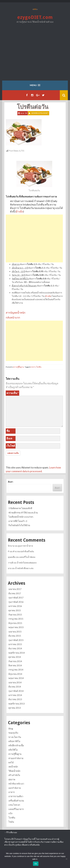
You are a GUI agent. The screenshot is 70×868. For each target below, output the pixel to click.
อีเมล (9, 438)
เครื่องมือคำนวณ (16, 801)
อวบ (10, 568)
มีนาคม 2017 (15, 593)
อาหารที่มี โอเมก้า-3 (18, 521)
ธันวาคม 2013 (15, 699)
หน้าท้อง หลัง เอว (16, 784)
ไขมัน (11, 822)
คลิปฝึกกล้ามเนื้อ (16, 745)
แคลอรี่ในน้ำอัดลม (27, 557)
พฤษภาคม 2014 (16, 678)
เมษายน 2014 (15, 682)
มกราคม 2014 (15, 695)
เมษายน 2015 (15, 632)
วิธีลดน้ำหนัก (14, 771)
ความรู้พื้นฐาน (19, 367)
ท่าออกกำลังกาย (16, 758)
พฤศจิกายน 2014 (17, 653)
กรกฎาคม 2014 (16, 670)
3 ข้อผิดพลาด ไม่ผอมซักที (20, 508)
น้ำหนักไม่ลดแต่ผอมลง (27, 563)
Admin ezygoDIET (40, 113)
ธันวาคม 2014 (15, 648)
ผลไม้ (11, 762)
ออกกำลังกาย (15, 788)
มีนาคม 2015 (15, 636)
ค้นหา (10, 482)
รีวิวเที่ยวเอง (12, 832)
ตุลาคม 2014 (15, 657)
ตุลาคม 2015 (15, 610)
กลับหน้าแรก (13, 317)
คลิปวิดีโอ (13, 750)
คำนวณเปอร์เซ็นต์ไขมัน (23, 551)
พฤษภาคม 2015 (16, 627)
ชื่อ (8, 431)
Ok (36, 864)
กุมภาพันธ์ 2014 (16, 691)
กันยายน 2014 (15, 661)
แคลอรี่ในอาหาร (16, 809)
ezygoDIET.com (35, 17)
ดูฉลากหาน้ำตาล (25, 546)
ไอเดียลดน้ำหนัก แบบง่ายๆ (21, 517)
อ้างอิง (20, 211)
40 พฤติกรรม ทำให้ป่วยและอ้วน (23, 513)
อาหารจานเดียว (16, 796)
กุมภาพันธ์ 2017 (16, 598)
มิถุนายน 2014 (15, 674)
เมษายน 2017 (15, 589)
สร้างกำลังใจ (14, 775)
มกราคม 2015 (15, 644)
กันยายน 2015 (15, 615)
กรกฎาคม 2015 (16, 619)
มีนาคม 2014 (15, 687)
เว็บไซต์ (11, 446)
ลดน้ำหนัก (13, 767)
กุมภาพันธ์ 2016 (16, 602)
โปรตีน (39, 367)
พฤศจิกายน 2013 (17, 704)
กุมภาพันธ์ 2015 (16, 640)
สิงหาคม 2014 (15, 665)
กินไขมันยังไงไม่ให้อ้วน (19, 525)
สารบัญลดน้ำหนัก (16, 313)
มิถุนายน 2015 (15, 623)
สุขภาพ (12, 779)
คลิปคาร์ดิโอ (14, 741)
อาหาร (33, 367)
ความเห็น (12, 393)
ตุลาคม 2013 (15, 708)
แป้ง (10, 813)
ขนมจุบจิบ (13, 733)
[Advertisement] (35, 54)
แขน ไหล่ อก (14, 805)
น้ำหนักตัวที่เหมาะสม (24, 568)
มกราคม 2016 (15, 606)
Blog (11, 729)
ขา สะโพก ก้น (15, 737)
